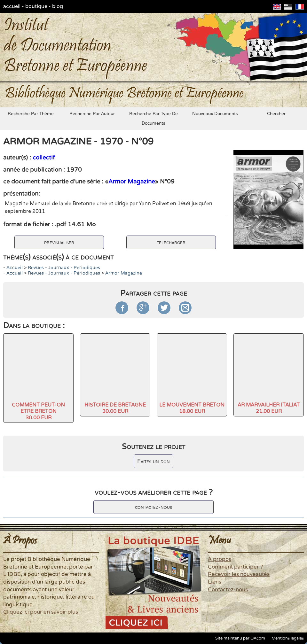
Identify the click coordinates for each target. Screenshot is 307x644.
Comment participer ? (235, 567)
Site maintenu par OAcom (240, 638)
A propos (220, 559)
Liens (215, 582)
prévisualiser (59, 242)
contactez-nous (153, 507)
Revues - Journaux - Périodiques (64, 268)
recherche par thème (31, 114)
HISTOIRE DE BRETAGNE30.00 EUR (115, 408)
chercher (276, 114)
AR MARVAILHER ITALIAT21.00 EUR (269, 408)
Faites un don (153, 461)
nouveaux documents (215, 114)
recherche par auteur (92, 114)
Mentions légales (288, 638)
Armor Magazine (132, 182)
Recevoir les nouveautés (239, 574)
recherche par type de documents (153, 119)
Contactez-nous (228, 590)
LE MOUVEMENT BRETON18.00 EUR (192, 408)
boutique (36, 6)
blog (58, 6)
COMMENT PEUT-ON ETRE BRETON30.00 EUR (38, 411)
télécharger (171, 242)
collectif (44, 158)
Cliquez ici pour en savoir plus (41, 612)
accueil (12, 6)
